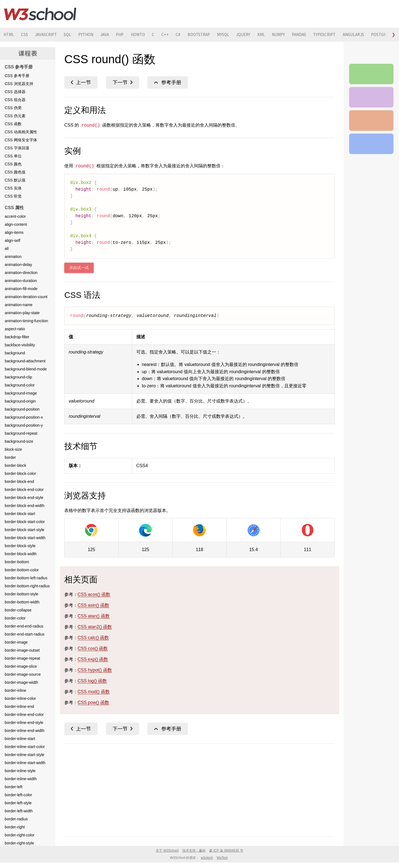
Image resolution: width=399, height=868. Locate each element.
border (10, 457)
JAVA (114, 35)
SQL (73, 35)
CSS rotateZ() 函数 (81, 82)
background (15, 353)
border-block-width (21, 554)
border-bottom (17, 562)
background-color (20, 385)
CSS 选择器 (15, 92)
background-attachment (25, 361)
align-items (14, 232)
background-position (22, 409)
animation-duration (21, 281)
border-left (14, 787)
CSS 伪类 (13, 108)
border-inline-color (20, 698)
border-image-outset (22, 650)
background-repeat (21, 433)
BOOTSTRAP (216, 35)
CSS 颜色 (13, 164)
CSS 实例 (371, 97)
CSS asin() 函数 (93, 605)
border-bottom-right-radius (27, 586)
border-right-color (20, 835)
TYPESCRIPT (352, 35)
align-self (12, 240)
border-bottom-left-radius (26, 578)
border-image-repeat (22, 658)
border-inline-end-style (24, 723)
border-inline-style (20, 771)
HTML (10, 35)
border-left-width (19, 811)
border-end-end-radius (24, 626)
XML (283, 35)
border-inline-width (21, 779)
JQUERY (264, 35)
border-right (15, 827)
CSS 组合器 (15, 100)
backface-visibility (20, 345)
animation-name (19, 305)
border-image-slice (21, 666)
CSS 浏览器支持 (19, 84)
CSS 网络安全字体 (21, 140)
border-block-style (20, 546)
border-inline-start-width (25, 763)
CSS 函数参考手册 (168, 82)
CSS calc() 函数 (93, 638)
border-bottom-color (22, 570)
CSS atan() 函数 (94, 616)
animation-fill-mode (21, 289)
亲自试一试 (79, 268)
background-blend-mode (26, 369)
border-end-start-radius (25, 634)
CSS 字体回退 (17, 148)
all (7, 249)
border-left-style (18, 803)
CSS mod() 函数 (94, 692)
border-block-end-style (24, 498)
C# (194, 35)
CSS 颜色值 (15, 172)
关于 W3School (167, 851)
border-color (15, 618)
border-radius (16, 819)
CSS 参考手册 (17, 76)
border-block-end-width (25, 506)
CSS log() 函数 (92, 681)
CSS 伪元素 (15, 116)
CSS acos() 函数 (94, 594)
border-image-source (23, 674)
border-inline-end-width (25, 731)
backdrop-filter (17, 337)
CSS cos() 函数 (93, 648)
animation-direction (21, 273)
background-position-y (24, 425)
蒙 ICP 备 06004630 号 (226, 851)
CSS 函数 (13, 124)
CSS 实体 (13, 188)
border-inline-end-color (24, 715)
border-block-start (20, 514)
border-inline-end (19, 706)
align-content (16, 224)
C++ (180, 35)
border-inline (16, 690)
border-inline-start (20, 739)
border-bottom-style (21, 594)
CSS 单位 (13, 156)
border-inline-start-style (25, 755)
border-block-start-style (25, 530)
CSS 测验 (371, 121)
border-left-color (18, 795)
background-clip (18, 377)
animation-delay (18, 265)
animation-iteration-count (26, 297)
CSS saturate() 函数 (122, 82)
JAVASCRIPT (50, 35)
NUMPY (302, 35)
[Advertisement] (199, 789)
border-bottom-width (22, 602)
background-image (21, 393)
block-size (13, 449)
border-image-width (21, 682)
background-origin (20, 401)
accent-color (15, 216)
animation (13, 257)
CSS (26, 35)
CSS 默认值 (15, 180)
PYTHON (93, 35)
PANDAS (324, 35)
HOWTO (150, 35)
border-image (16, 642)
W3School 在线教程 (40, 14)
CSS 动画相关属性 (21, 132)
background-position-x (24, 417)
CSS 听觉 (13, 196)
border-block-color (20, 473)
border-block (16, 465)
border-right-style (19, 843)
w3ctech (207, 858)
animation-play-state (22, 313)
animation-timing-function (26, 321)
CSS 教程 (371, 144)
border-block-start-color (25, 522)
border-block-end (19, 482)
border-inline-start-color (25, 747)
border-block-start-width (25, 538)
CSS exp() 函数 (93, 659)
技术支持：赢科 (194, 851)
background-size (19, 441)
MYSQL (242, 35)
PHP (130, 35)
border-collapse (18, 610)
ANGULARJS (383, 35)
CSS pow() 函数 (93, 702)
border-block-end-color (24, 490)
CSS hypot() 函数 (95, 670)
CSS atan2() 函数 (95, 627)
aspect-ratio (15, 329)
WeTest (222, 858)
